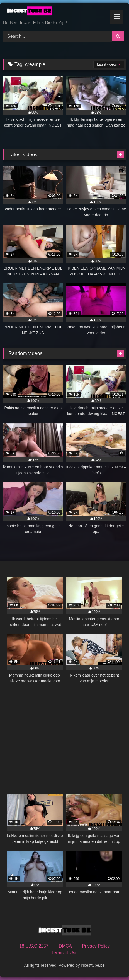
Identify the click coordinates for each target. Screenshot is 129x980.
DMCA (65, 946)
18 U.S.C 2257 (34, 946)
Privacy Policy (96, 946)
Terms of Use (64, 953)
